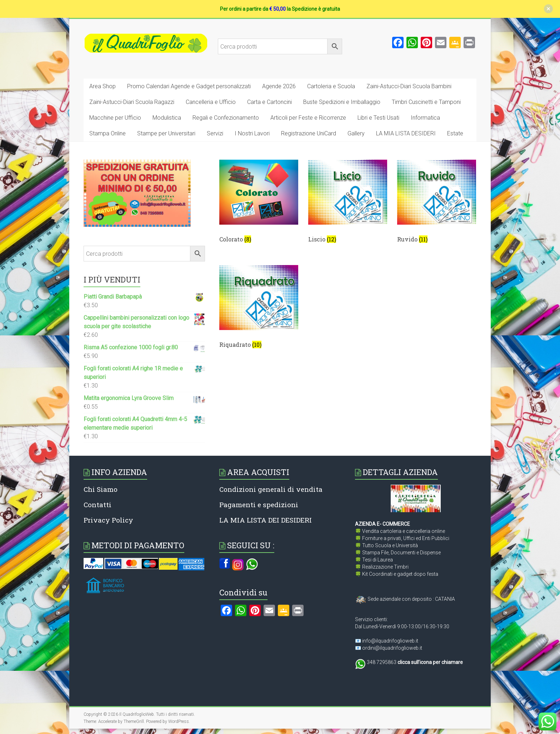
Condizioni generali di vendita (271, 489)
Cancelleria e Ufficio (211, 102)
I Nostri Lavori (252, 133)
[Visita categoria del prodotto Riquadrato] (259, 309)
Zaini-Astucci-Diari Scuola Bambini (409, 86)
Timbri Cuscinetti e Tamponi (426, 102)
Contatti (97, 505)
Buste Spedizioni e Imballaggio (342, 102)
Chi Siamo (101, 489)
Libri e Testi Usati (378, 118)
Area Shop (102, 86)
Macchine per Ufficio (115, 118)
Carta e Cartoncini (269, 102)
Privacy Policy (108, 520)
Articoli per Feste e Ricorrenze (308, 118)
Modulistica (167, 118)
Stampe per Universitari (166, 133)
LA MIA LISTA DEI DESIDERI (266, 520)
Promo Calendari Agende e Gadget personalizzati (189, 86)
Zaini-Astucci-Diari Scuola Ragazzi (132, 102)
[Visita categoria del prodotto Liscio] (348, 204)
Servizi (215, 133)
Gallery (356, 133)
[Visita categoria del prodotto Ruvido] (437, 204)
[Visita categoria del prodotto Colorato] (259, 204)
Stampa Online (107, 133)
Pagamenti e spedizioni (259, 505)
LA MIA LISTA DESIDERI (406, 133)
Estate (455, 133)
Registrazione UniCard (309, 133)
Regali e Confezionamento (226, 118)
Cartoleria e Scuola (331, 86)
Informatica (425, 118)
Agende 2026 (279, 86)
